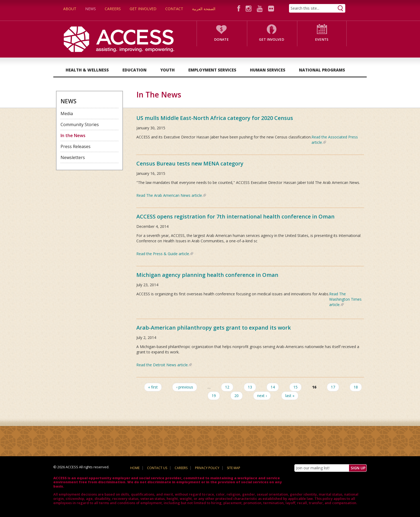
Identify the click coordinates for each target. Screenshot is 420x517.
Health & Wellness (87, 70)
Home (135, 468)
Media (67, 114)
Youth (167, 70)
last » (290, 396)
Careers (113, 9)
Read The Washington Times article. (345, 299)
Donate (221, 39)
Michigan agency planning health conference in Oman (207, 275)
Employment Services (212, 70)
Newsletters (73, 157)
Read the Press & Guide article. (165, 254)
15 (295, 387)
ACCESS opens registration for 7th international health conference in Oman (235, 216)
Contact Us (157, 468)
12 (227, 387)
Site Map (234, 468)
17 (333, 387)
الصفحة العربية (204, 9)
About (70, 9)
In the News (73, 135)
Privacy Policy (207, 468)
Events (322, 39)
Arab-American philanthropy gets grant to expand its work (214, 328)
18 (356, 387)
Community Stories (80, 124)
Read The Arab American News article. (171, 195)
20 (237, 396)
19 (214, 396)
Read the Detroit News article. (164, 365)
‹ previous (185, 387)
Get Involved (143, 9)
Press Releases (76, 146)
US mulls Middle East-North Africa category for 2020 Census (215, 118)
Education (134, 70)
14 (273, 387)
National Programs (322, 70)
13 (250, 387)
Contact (174, 9)
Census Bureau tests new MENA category (190, 163)
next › (262, 396)
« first (153, 387)
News (91, 9)
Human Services (268, 70)
